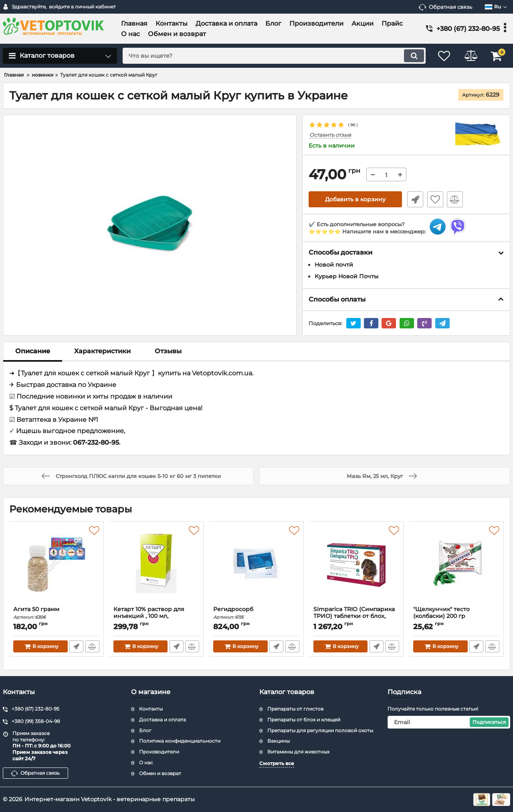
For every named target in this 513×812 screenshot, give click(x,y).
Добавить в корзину (355, 200)
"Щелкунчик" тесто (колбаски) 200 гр (456, 616)
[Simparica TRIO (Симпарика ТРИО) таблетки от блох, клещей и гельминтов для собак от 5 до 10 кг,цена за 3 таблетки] (357, 566)
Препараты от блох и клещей (304, 720)
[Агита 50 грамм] (57, 566)
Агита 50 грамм (57, 613)
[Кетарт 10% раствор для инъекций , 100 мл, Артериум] (157, 566)
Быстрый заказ (414, 200)
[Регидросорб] (256, 566)
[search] (272, 56)
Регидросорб (256, 613)
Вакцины (279, 741)
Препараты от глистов (295, 709)
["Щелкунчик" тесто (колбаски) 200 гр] (456, 566)
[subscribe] (449, 722)
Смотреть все (277, 763)
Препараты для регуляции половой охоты (320, 730)
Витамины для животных (298, 752)
